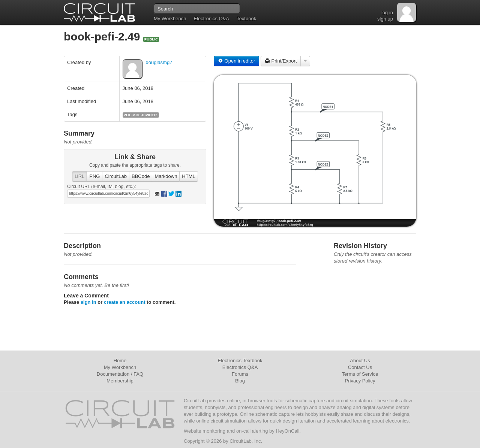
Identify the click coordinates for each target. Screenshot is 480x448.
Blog (240, 381)
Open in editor (236, 61)
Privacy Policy (360, 381)
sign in (88, 302)
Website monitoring (205, 431)
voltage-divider (140, 115)
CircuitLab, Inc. (246, 441)
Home (120, 361)
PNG (94, 176)
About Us (360, 361)
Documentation (113, 374)
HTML (188, 176)
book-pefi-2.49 (103, 37)
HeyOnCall (287, 431)
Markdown (166, 176)
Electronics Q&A (211, 19)
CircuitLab (116, 176)
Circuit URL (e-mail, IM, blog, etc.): (102, 187)
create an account (125, 302)
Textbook (246, 19)
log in (387, 13)
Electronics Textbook (240, 361)
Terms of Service (360, 374)
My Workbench (170, 19)
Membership (120, 381)
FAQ (138, 374)
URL (79, 176)
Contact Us (360, 367)
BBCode (141, 176)
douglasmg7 (159, 62)
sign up (385, 19)
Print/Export (281, 61)
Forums (240, 374)
